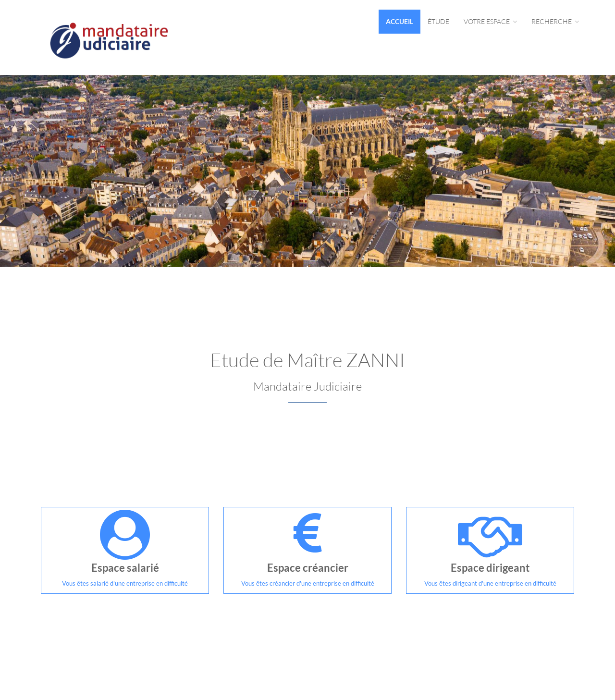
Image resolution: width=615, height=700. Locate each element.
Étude (438, 21)
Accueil (400, 21)
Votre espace (490, 21)
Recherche (555, 21)
